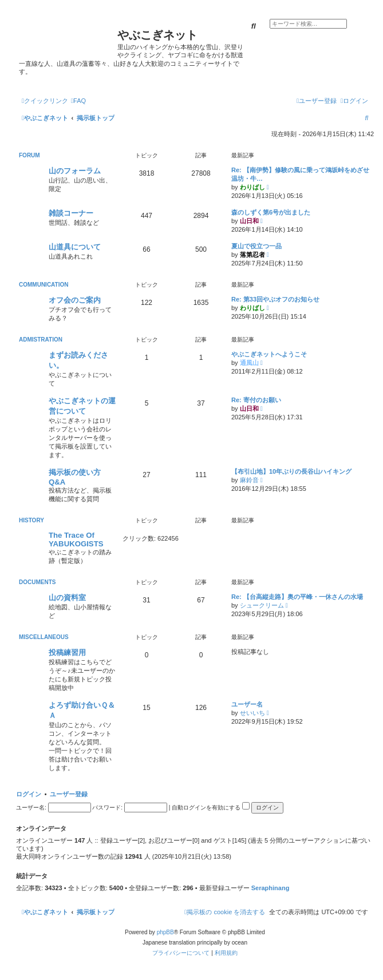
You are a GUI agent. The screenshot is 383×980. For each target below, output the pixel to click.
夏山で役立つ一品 (256, 246)
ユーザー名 (247, 704)
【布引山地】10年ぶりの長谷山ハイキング (291, 471)
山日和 (249, 221)
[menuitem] (78, 101)
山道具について (75, 247)
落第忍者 (252, 255)
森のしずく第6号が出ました (271, 212)
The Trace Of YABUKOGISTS (76, 539)
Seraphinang (271, 888)
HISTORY (31, 520)
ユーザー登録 (69, 794)
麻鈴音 (249, 480)
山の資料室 (67, 598)
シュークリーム (262, 605)
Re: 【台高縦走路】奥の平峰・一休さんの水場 (297, 597)
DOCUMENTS (37, 582)
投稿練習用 (67, 652)
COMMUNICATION (44, 285)
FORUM (29, 155)
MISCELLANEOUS (44, 637)
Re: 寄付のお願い (256, 400)
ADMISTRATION (41, 340)
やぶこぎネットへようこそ (269, 354)
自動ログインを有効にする (211, 808)
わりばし (252, 187)
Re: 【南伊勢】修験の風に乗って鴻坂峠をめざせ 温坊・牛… (301, 174)
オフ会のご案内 (75, 300)
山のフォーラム (75, 171)
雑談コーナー (71, 213)
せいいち (252, 713)
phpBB (165, 932)
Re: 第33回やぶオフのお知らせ (275, 299)
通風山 (249, 363)
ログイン (29, 794)
